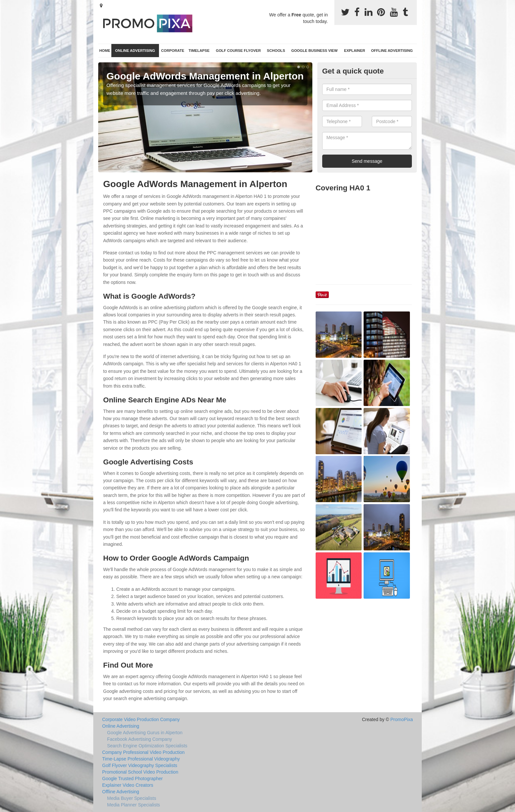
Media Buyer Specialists (132, 798)
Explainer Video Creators (128, 785)
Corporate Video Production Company (141, 719)
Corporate (173, 51)
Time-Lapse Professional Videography (141, 759)
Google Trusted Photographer (132, 779)
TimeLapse (199, 51)
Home (105, 51)
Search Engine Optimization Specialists (147, 746)
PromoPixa (402, 719)
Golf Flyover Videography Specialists (140, 765)
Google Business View (314, 51)
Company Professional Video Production (143, 752)
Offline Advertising (392, 51)
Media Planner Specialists (134, 805)
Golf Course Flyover (238, 51)
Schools (276, 51)
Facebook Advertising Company (140, 739)
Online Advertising (135, 51)
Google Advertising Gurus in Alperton (145, 733)
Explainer (354, 51)
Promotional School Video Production (140, 772)
